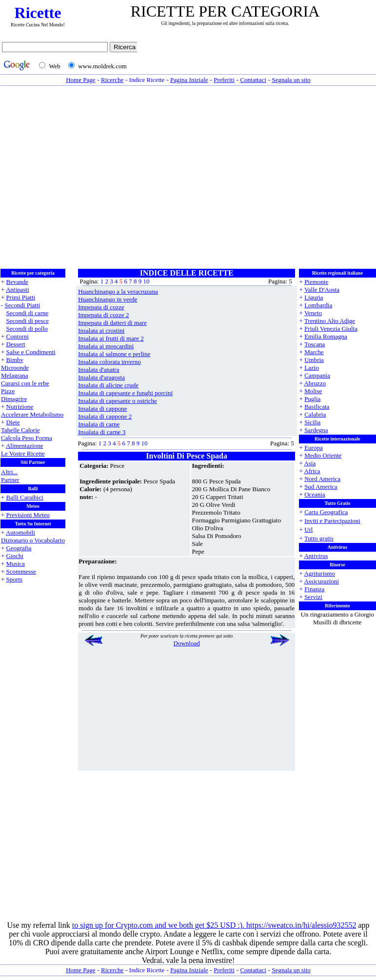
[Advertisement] (91, 177)
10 (146, 281)
